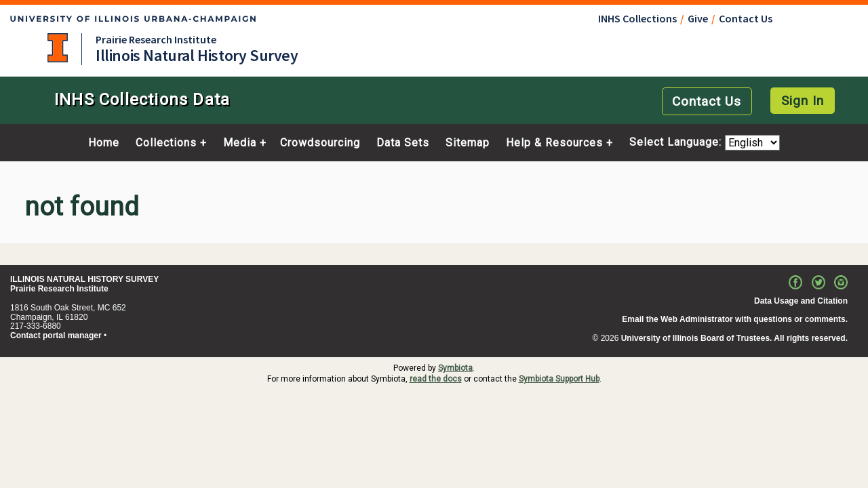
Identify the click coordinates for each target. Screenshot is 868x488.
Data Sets (403, 143)
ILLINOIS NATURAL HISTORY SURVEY (84, 279)
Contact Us (746, 18)
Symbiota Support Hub (559, 379)
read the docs (436, 379)
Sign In (803, 101)
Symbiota (455, 368)
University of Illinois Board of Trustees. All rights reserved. (734, 338)
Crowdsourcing (320, 143)
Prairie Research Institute (156, 39)
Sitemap (468, 143)
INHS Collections (637, 18)
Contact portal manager (56, 335)
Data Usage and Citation (801, 301)
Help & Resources (554, 143)
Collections (166, 143)
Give (698, 18)
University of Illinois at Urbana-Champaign (58, 48)
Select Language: (677, 143)
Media (240, 143)
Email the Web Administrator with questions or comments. (735, 319)
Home (104, 143)
